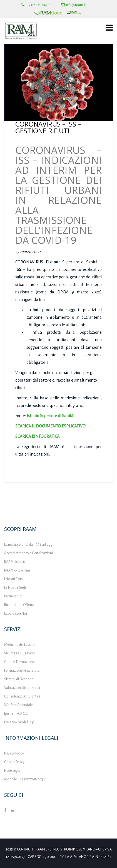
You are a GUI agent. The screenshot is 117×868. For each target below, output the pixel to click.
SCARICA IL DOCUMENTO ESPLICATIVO (50, 426)
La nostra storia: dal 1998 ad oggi (29, 545)
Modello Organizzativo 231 (25, 779)
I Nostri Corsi (14, 579)
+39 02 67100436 (36, 5)
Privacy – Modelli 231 (19, 722)
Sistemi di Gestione (19, 679)
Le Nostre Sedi (15, 588)
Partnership (13, 596)
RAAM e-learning (17, 570)
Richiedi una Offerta (19, 605)
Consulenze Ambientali (22, 696)
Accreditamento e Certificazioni (28, 553)
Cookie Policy (14, 762)
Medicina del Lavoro (19, 645)
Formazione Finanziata (22, 671)
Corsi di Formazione (19, 662)
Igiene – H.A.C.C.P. (17, 714)
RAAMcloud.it (15, 562)
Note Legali (13, 771)
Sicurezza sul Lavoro (20, 653)
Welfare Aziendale (18, 705)
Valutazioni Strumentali (22, 688)
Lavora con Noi (16, 614)
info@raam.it (73, 5)
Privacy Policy (14, 753)
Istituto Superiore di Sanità (50, 416)
